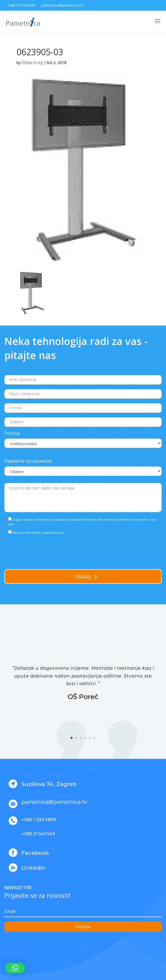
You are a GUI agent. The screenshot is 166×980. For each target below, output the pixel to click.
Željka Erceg (32, 62)
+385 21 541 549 (38, 834)
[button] (15, 968)
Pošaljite (83, 927)
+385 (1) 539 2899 (21, 5)
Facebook (35, 853)
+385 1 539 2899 (39, 820)
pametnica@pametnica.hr (63, 5)
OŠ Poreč (83, 697)
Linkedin (34, 868)
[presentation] (45, 551)
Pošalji (83, 576)
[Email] (83, 911)
